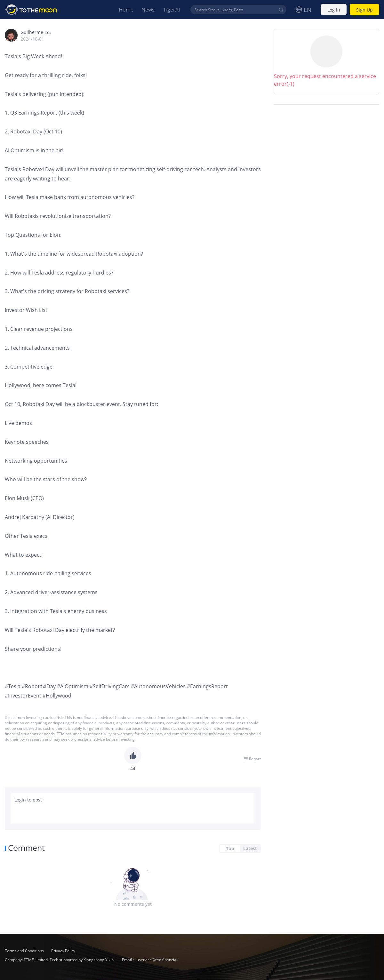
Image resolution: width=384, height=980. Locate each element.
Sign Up (364, 10)
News (148, 10)
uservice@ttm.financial (157, 960)
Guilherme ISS (36, 32)
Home (126, 10)
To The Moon (31, 10)
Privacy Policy (63, 951)
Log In (334, 10)
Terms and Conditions (25, 951)
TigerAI (172, 10)
